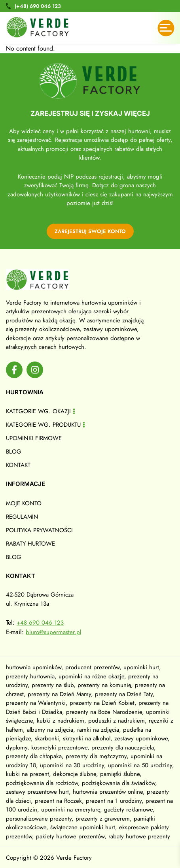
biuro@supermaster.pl (53, 632)
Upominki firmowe (34, 438)
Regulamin (22, 517)
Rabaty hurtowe (30, 544)
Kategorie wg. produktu (43, 425)
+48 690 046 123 (40, 623)
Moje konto (24, 503)
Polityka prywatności (39, 530)
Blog (14, 452)
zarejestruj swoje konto (90, 231)
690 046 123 (38, 6)
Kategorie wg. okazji (38, 411)
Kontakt (18, 465)
